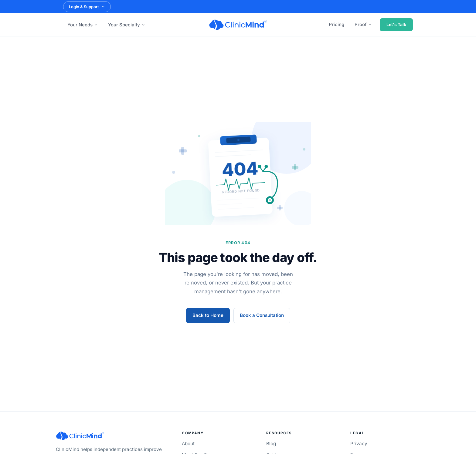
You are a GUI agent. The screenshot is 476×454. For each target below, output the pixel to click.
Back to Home (208, 315)
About (188, 444)
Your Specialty (127, 25)
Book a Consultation (262, 315)
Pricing (337, 24)
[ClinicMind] (238, 25)
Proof (363, 24)
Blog (271, 444)
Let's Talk (396, 24)
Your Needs (83, 25)
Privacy (359, 444)
